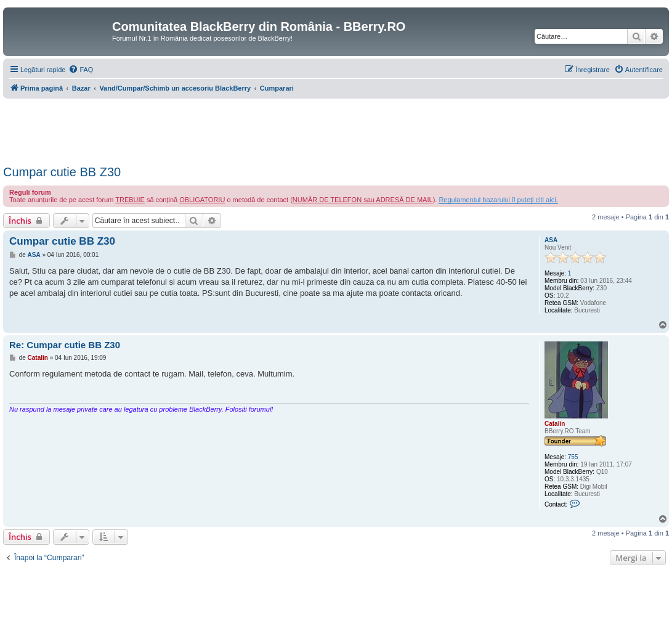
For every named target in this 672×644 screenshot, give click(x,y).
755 (573, 457)
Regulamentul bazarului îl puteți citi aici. (498, 200)
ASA (551, 240)
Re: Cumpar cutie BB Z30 (65, 345)
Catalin (555, 424)
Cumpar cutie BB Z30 (62, 172)
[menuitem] (81, 70)
